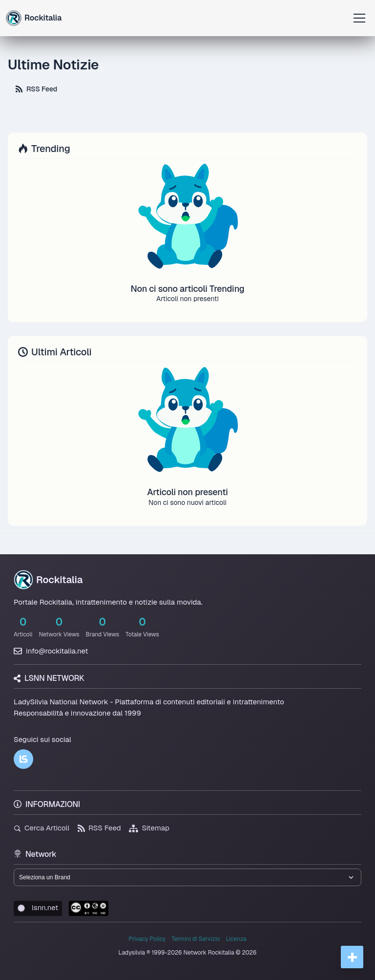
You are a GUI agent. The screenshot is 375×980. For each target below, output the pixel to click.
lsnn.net (38, 907)
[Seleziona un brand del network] (187, 877)
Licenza (236, 939)
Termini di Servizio (196, 939)
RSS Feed (36, 89)
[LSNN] (23, 759)
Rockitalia (48, 580)
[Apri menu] (359, 18)
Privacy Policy (147, 939)
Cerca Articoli (42, 828)
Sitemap (149, 828)
